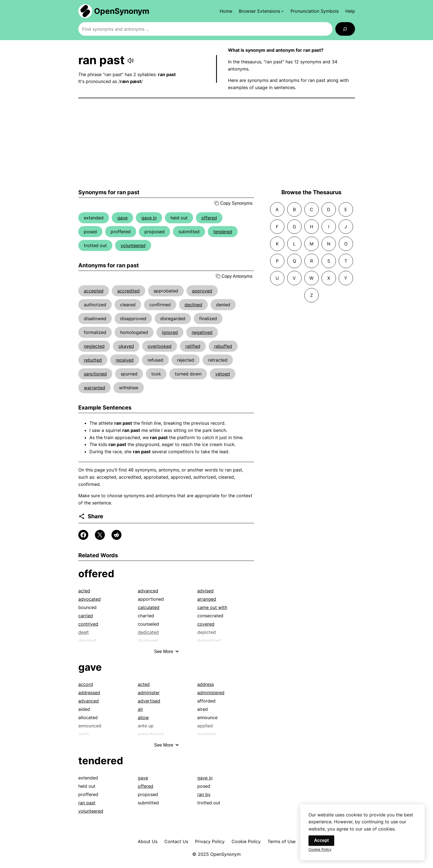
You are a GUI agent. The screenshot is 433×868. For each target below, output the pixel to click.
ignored (170, 332)
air (140, 709)
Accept (321, 845)
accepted (94, 291)
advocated (90, 599)
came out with (212, 607)
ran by (204, 794)
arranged (207, 599)
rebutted (93, 360)
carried (86, 616)
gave (122, 218)
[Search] (345, 29)
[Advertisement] (217, 144)
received (125, 360)
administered (211, 693)
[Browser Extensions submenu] (261, 11)
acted (84, 591)
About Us (148, 841)
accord (86, 684)
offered (209, 218)
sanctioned (95, 374)
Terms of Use (282, 841)
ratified (193, 346)
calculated (149, 607)
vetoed (223, 374)
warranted (94, 388)
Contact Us (176, 841)
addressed (89, 693)
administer (149, 693)
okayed (126, 346)
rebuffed (223, 346)
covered (206, 624)
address (206, 684)
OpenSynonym (122, 11)
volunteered (133, 245)
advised (205, 591)
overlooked (160, 346)
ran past (87, 803)
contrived (88, 624)
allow (143, 717)
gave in (149, 218)
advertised (149, 701)
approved (202, 291)
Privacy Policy (210, 841)
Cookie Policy (246, 841)
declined (193, 305)
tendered (223, 232)
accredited (129, 291)
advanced (148, 591)
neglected (94, 346)
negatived (202, 332)
